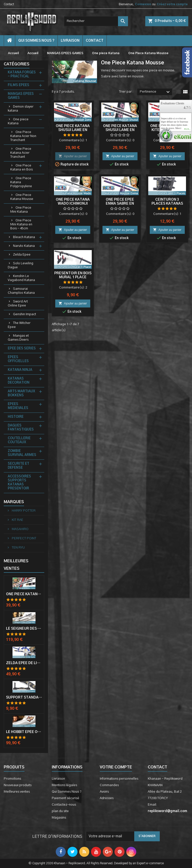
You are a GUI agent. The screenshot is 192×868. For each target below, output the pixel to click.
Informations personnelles (119, 779)
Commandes (109, 785)
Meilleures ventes (17, 792)
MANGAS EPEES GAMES (21, 96)
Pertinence (155, 92)
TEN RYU (18, 548)
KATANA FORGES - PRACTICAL (22, 74)
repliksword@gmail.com (167, 811)
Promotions (12, 779)
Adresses (107, 798)
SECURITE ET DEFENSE (18, 466)
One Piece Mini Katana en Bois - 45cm (21, 224)
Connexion (143, 4)
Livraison (70, 41)
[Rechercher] (96, 21)
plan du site (60, 811)
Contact (9, 4)
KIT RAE (17, 520)
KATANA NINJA (20, 370)
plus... (187, 129)
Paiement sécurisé (65, 798)
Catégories (17, 64)
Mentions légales (64, 785)
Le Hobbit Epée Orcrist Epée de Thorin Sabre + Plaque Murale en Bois (24, 732)
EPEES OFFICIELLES (18, 359)
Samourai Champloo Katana (21, 291)
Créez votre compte (172, 4)
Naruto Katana (24, 246)
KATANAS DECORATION (19, 381)
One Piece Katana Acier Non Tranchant (23, 136)
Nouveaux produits (18, 785)
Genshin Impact (24, 314)
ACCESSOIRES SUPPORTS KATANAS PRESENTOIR (19, 483)
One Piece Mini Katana (21, 210)
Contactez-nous (64, 805)
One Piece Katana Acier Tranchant (21, 153)
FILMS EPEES (18, 85)
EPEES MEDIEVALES (18, 406)
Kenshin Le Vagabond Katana (21, 278)
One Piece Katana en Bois (21, 168)
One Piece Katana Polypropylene (21, 182)
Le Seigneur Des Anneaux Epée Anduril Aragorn (24, 629)
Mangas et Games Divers (18, 338)
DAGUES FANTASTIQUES (21, 428)
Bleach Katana (24, 237)
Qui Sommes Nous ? (36, 41)
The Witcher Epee (19, 325)
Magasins (59, 818)
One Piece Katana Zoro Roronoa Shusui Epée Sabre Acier (24, 594)
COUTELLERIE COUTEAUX (19, 440)
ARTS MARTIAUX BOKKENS (21, 393)
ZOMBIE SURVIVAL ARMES (22, 453)
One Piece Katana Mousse (22, 197)
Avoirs (104, 792)
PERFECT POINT (24, 538)
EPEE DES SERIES (22, 349)
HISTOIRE (16, 417)
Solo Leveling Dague (20, 265)
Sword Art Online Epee (18, 304)
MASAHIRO (20, 529)
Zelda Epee (22, 255)
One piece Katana (18, 121)
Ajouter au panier (73, 156)
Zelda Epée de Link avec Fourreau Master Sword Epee (24, 663)
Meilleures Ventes (16, 565)
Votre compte (116, 767)
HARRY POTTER (23, 511)
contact (95, 41)
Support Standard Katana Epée (24, 698)
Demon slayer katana (21, 109)
